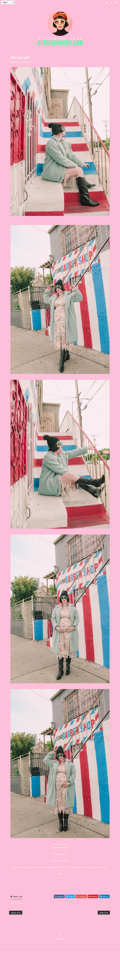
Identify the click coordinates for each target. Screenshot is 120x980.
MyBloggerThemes (43, 970)
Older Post (104, 913)
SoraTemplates (16, 970)
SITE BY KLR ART (60, 967)
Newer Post (16, 913)
